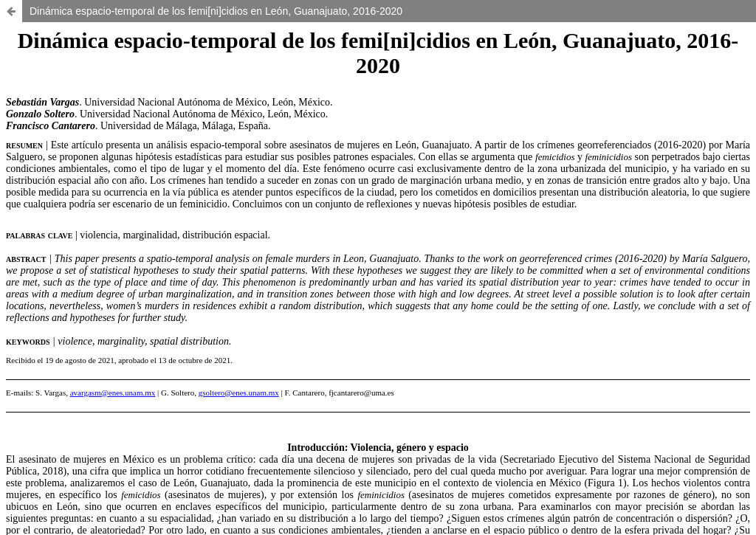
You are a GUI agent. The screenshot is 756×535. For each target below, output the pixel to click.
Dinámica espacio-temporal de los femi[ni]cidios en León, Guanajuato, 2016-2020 (216, 11)
